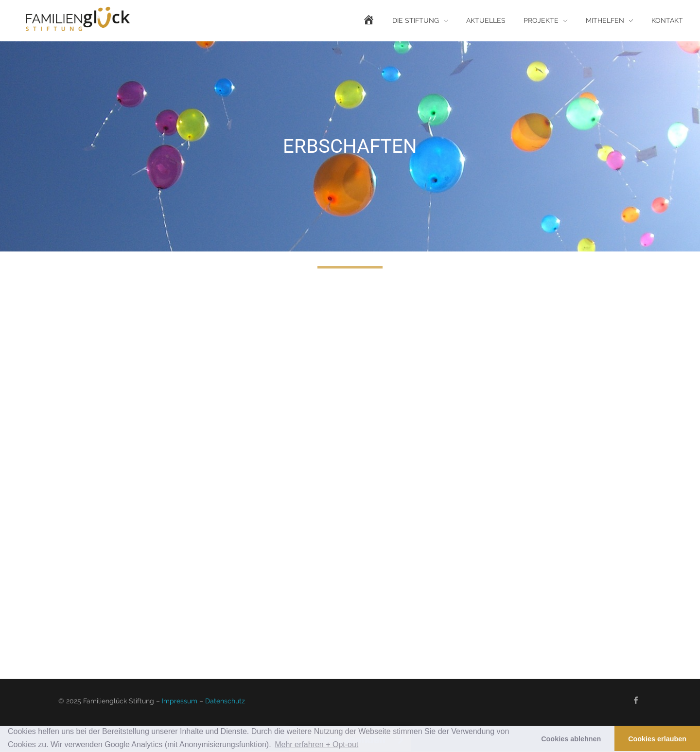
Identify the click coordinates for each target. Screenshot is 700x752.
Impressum (180, 701)
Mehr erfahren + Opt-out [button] (316, 744)
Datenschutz (225, 701)
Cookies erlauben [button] (657, 739)
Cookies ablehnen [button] (571, 739)
